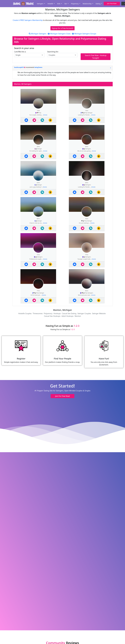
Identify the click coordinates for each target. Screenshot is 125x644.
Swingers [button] (40, 4)
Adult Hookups (67, 316)
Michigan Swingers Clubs (59, 34)
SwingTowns (38, 67)
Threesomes (38, 313)
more (45, 115)
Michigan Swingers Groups (84, 34)
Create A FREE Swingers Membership (28, 20)
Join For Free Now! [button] (62, 396)
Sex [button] (66, 4)
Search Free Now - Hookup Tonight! (96, 57)
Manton (78, 316)
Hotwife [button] (50, 4)
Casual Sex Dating (69, 313)
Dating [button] (98, 4)
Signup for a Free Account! (63, 28)
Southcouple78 (19, 67)
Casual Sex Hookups (52, 316)
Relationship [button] (87, 4)
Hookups (57, 313)
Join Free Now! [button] (112, 3)
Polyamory (48, 313)
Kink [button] (59, 4)
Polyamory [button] (75, 4)
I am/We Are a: (20, 52)
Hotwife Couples (25, 313)
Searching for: (53, 52)
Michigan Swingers (38, 34)
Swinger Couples (84, 313)
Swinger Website (99, 313)
